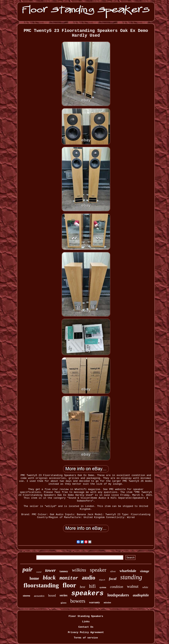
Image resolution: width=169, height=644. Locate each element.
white (145, 587)
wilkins (79, 570)
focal (113, 579)
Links (86, 622)
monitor (69, 578)
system (103, 587)
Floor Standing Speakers (86, 616)
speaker (98, 570)
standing (131, 577)
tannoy (64, 571)
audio (89, 578)
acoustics (39, 596)
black (49, 577)
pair (27, 569)
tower (50, 570)
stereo (27, 596)
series (64, 595)
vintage (145, 571)
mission (107, 603)
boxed (52, 596)
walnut (133, 586)
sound (39, 572)
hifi (92, 586)
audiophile (141, 595)
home (34, 578)
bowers (78, 601)
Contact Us (86, 627)
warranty (94, 602)
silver (113, 571)
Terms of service (86, 638)
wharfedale (128, 571)
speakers (87, 594)
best (82, 587)
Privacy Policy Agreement (86, 632)
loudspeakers (118, 595)
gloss (63, 603)
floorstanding (41, 585)
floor (69, 585)
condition (117, 587)
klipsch (102, 580)
